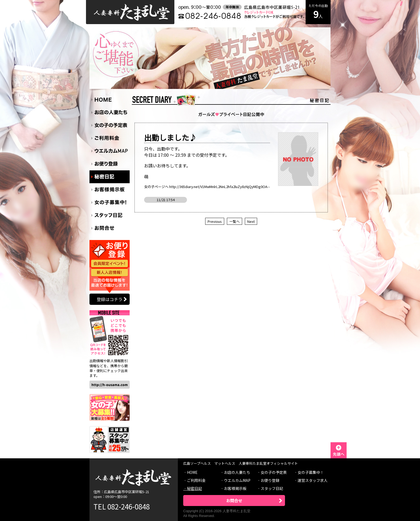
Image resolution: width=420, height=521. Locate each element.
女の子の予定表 (274, 472)
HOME (192, 472)
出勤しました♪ (170, 137)
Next (251, 221)
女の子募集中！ (311, 472)
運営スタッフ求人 (313, 480)
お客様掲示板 (235, 488)
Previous (215, 221)
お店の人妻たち (237, 472)
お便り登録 (270, 480)
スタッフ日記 (272, 488)
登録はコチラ (110, 299)
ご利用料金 (196, 480)
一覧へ (235, 221)
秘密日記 (194, 488)
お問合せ (234, 501)
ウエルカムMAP (237, 480)
